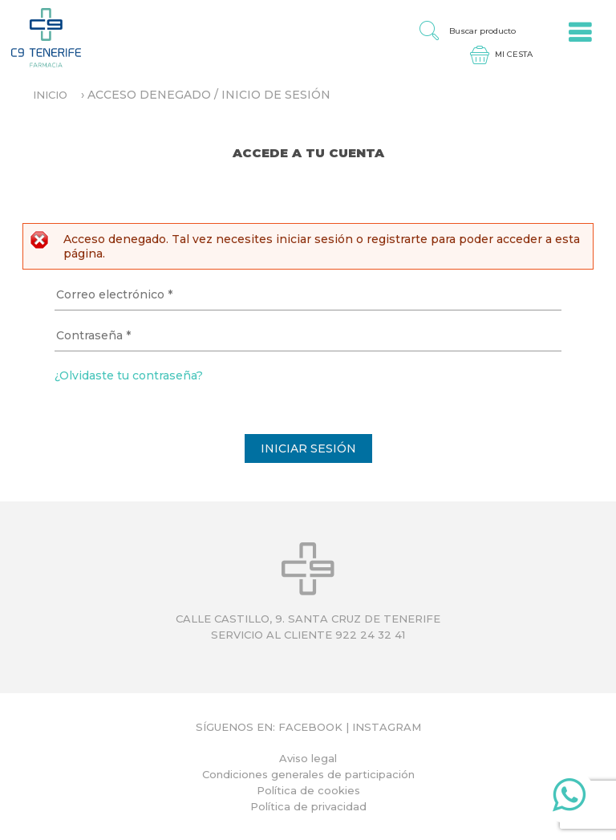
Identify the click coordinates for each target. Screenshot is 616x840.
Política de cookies (308, 790)
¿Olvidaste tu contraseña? (129, 375)
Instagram (387, 727)
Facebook (310, 727)
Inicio (50, 95)
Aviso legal (308, 758)
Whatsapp (569, 798)
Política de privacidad (308, 806)
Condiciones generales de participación (308, 774)
